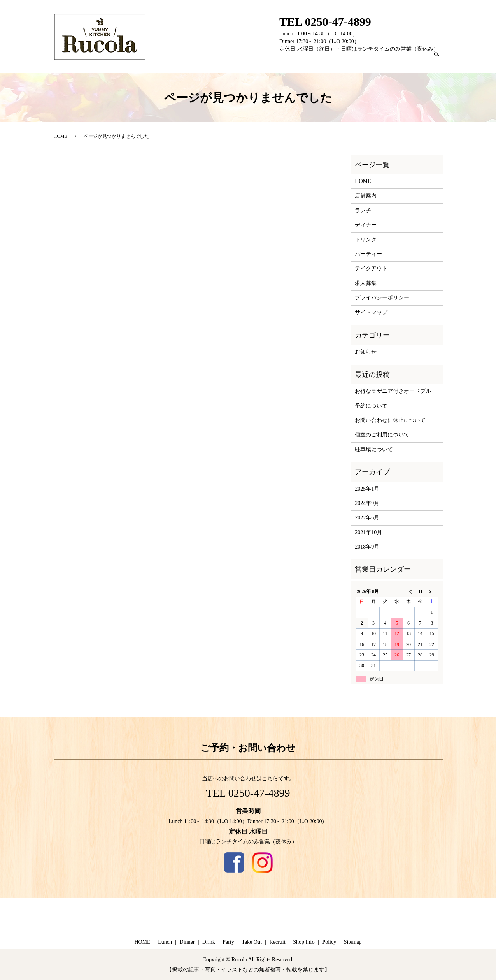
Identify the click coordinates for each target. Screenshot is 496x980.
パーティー (368, 254)
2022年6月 (367, 518)
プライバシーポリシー (382, 298)
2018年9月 (367, 547)
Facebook (234, 863)
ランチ (363, 210)
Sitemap (353, 942)
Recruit (389, 60)
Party (338, 60)
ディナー (366, 225)
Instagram (262, 863)
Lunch (274, 60)
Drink (318, 60)
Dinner (296, 60)
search (441, 61)
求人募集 (366, 283)
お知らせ (366, 352)
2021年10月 (368, 532)
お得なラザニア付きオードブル (393, 391)
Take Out (362, 60)
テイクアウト (371, 268)
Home (252, 60)
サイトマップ (371, 312)
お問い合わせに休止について (390, 420)
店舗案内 (366, 196)
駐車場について (374, 450)
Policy (329, 942)
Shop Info (416, 60)
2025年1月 (367, 489)
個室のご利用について (382, 435)
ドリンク (366, 240)
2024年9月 (367, 503)
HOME (60, 136)
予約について (371, 406)
